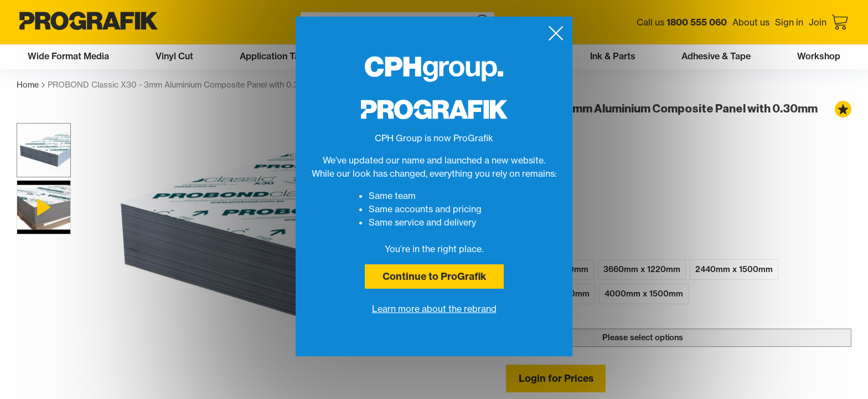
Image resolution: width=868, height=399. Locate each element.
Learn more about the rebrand (434, 309)
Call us (682, 22)
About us (751, 22)
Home (31, 85)
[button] (44, 150)
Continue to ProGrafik (434, 276)
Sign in (789, 22)
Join (818, 22)
